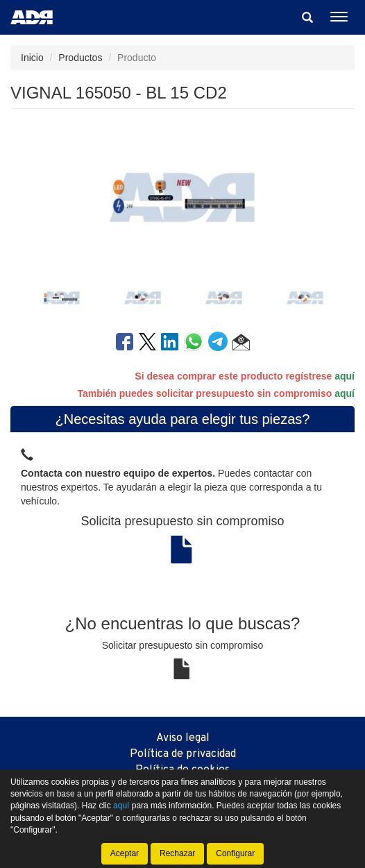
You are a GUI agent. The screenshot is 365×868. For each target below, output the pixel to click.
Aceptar (125, 853)
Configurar (235, 853)
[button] (241, 344)
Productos (80, 58)
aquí (345, 376)
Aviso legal (183, 738)
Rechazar (177, 853)
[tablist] (182, 296)
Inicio (32, 58)
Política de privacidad (183, 754)
